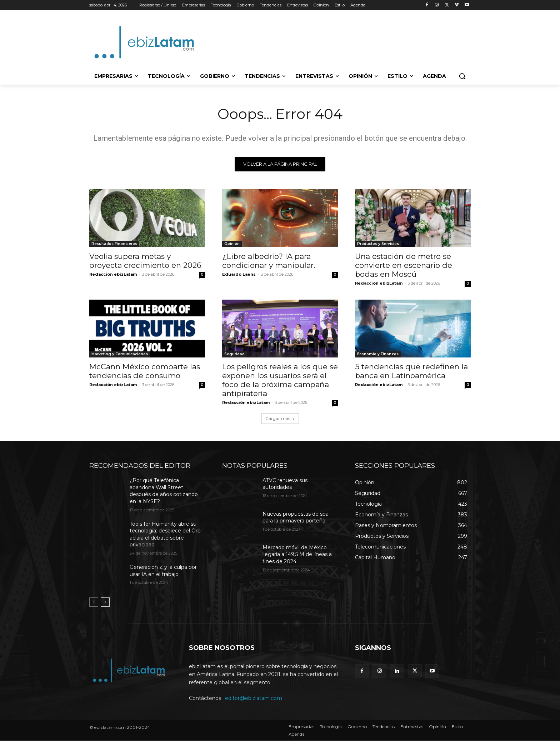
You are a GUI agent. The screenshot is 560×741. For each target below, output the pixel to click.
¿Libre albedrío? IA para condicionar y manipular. (269, 261)
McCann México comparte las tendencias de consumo (145, 371)
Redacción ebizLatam (113, 275)
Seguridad (234, 354)
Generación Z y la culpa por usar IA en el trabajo (163, 571)
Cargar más (280, 419)
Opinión (232, 244)
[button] (462, 76)
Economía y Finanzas (378, 354)
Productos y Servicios (378, 244)
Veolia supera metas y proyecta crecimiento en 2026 (145, 261)
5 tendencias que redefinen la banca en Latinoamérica (411, 371)
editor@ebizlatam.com (254, 699)
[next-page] (105, 602)
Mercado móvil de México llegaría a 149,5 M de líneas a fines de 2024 (297, 555)
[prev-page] (94, 602)
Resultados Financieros (114, 244)
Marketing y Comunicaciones (120, 354)
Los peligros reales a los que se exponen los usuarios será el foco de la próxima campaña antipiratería (280, 380)
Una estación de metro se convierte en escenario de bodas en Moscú (404, 266)
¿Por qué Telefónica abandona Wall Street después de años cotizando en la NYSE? (164, 491)
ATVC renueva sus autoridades (285, 484)
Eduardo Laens (239, 275)
